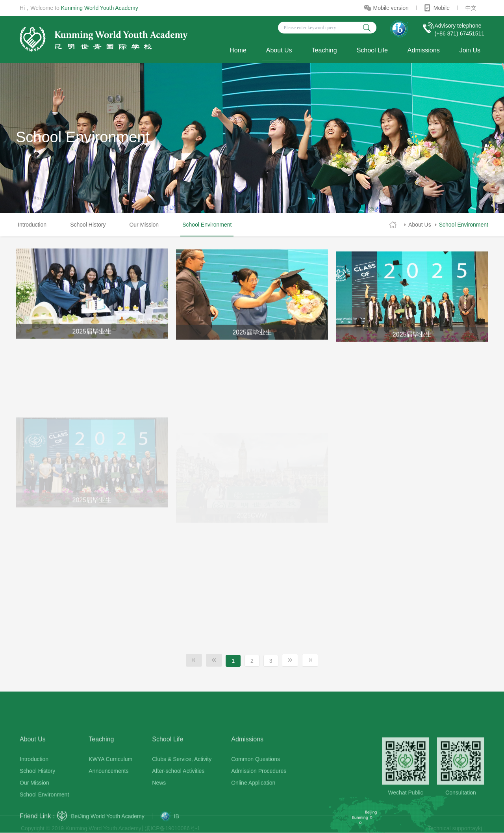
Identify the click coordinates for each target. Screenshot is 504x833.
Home (238, 50)
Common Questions (256, 803)
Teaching (324, 50)
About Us (279, 50)
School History (88, 225)
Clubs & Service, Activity (182, 803)
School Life (372, 50)
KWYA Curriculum (110, 803)
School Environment (464, 225)
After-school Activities (178, 815)
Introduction (32, 225)
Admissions (424, 50)
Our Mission (144, 225)
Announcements (108, 815)
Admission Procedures (259, 815)
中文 (471, 8)
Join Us (470, 50)
